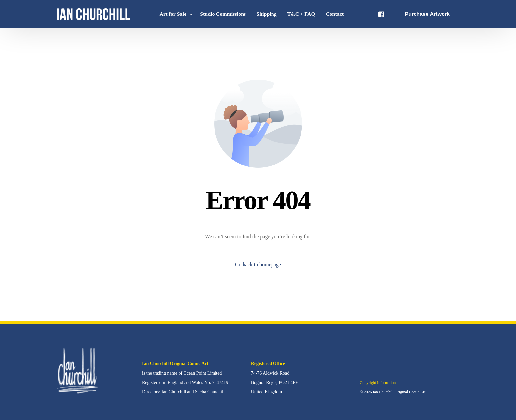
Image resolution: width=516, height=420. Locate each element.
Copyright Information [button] (378, 383)
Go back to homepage (258, 265)
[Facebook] (381, 14)
